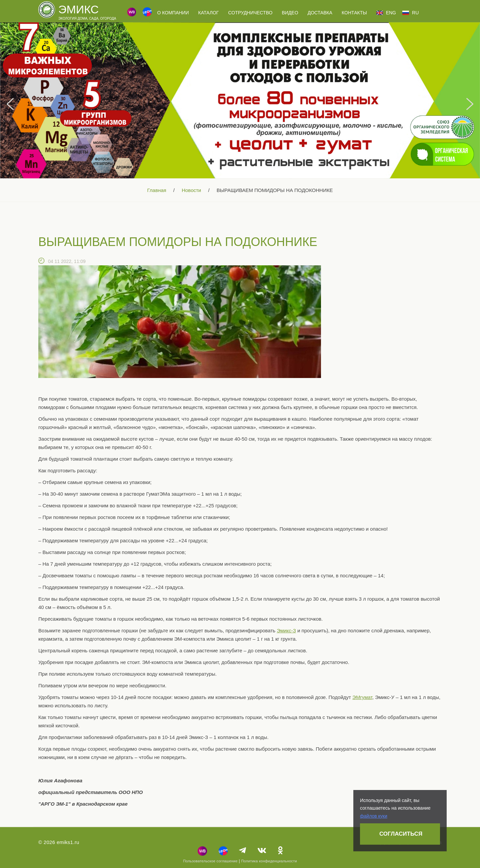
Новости (191, 190)
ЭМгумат (362, 697)
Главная (157, 190)
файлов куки (374, 816)
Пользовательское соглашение (210, 861)
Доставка (320, 13)
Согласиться (401, 834)
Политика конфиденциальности (269, 861)
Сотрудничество (250, 13)
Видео (290, 13)
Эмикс (78, 9)
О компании (173, 13)
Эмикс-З (286, 630)
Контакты (354, 13)
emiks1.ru (68, 842)
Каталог (209, 13)
